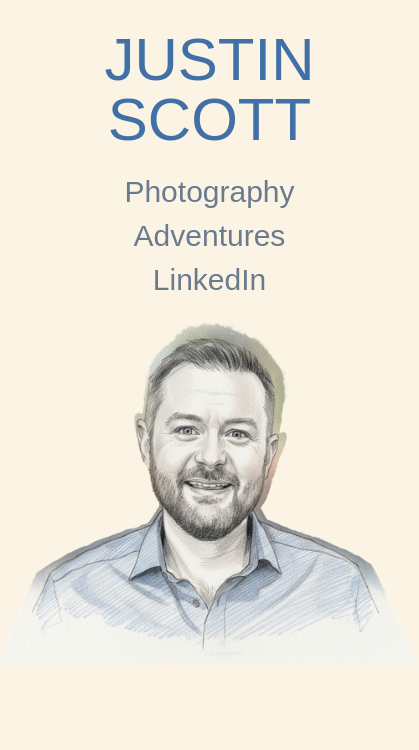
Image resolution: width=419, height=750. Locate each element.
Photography (209, 191)
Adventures (210, 235)
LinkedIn (209, 279)
